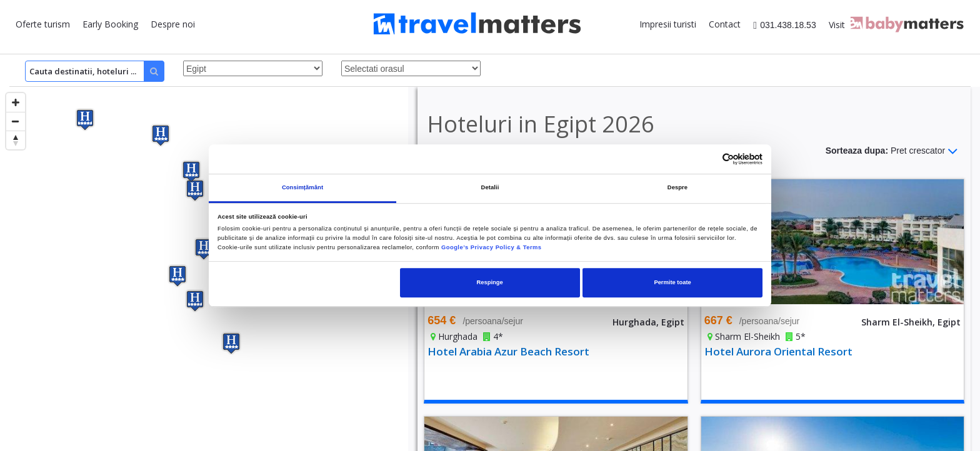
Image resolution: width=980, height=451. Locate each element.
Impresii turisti (668, 24)
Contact (725, 24)
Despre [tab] (677, 187)
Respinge (490, 282)
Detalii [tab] (490, 187)
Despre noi (173, 24)
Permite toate (672, 282)
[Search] (95, 71)
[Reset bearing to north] (16, 140)
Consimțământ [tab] (302, 187)
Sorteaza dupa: (892, 151)
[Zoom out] (16, 121)
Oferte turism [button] (43, 24)
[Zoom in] (16, 102)
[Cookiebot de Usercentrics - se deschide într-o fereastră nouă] (708, 159)
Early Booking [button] (110, 24)
